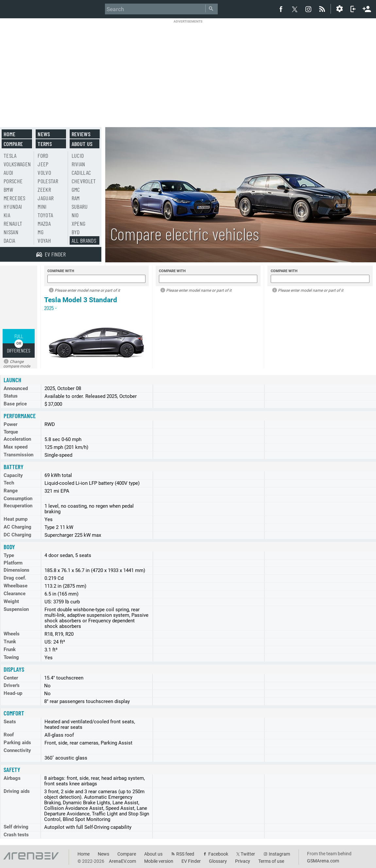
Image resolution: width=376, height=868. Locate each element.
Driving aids (17, 791)
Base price (15, 404)
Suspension (16, 609)
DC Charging (17, 535)
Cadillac (81, 172)
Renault (13, 223)
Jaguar (46, 198)
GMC (76, 189)
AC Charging (17, 527)
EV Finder (191, 861)
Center (11, 678)
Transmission (18, 455)
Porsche (13, 181)
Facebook (218, 854)
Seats (10, 722)
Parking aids (17, 743)
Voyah (44, 240)
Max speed (16, 447)
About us (82, 144)
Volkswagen (17, 164)
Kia (7, 215)
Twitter (248, 854)
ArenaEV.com (122, 861)
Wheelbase (16, 586)
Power (10, 424)
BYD (76, 232)
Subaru (80, 206)
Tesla (10, 156)
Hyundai (13, 206)
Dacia (9, 240)
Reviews (81, 134)
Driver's (12, 685)
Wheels (12, 634)
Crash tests (16, 835)
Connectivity (17, 750)
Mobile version (159, 861)
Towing (11, 657)
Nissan (11, 232)
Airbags (12, 778)
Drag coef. (15, 578)
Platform (13, 563)
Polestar (48, 181)
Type (9, 555)
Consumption (18, 499)
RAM (76, 198)
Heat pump (16, 519)
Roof (9, 735)
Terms (45, 144)
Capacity (13, 475)
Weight (11, 601)
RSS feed (185, 854)
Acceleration (17, 439)
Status (11, 396)
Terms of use (271, 861)
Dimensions (17, 570)
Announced (16, 388)
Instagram (279, 854)
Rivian (78, 164)
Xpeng (79, 223)
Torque (11, 432)
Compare (13, 144)
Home (9, 134)
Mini (42, 206)
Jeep (43, 164)
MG (41, 232)
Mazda (44, 223)
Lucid (78, 156)
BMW (8, 189)
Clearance (15, 594)
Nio (75, 215)
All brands (84, 240)
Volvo (44, 172)
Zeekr (44, 189)
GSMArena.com (323, 861)
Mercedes (15, 198)
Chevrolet (84, 181)
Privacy (243, 861)
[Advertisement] (188, 69)
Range (11, 491)
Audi (8, 172)
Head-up (13, 693)
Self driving (16, 827)
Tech (9, 483)
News (44, 134)
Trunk (10, 642)
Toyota (45, 215)
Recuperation (18, 506)
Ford (43, 156)
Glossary (218, 861)
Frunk (10, 649)
